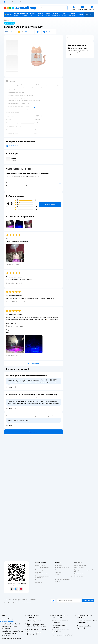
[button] (89, 14)
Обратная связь (39, 580)
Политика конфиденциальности (41, 573)
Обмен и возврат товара (42, 568)
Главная (6, 20)
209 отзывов (28, 32)
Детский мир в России (10, 603)
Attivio (13, 20)
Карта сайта (38, 582)
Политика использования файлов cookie (42, 577)
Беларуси (28, 603)
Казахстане (21, 603)
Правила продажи (40, 570)
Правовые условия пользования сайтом (20, 600)
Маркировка (13, 146)
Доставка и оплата (40, 565)
